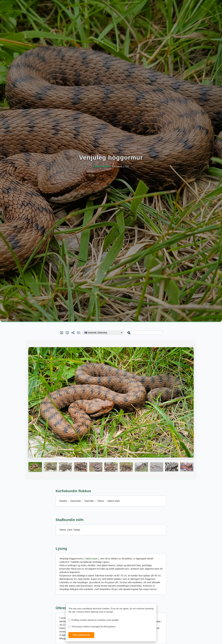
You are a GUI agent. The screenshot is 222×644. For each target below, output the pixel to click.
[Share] (73, 333)
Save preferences (81, 635)
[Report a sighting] (79, 333)
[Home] (62, 333)
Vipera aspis (92, 559)
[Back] (67, 333)
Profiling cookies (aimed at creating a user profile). (95, 620)
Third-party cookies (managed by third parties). (94, 626)
